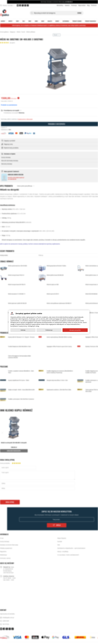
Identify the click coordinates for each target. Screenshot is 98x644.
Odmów (23, 330)
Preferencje (49, 330)
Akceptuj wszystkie (75, 330)
